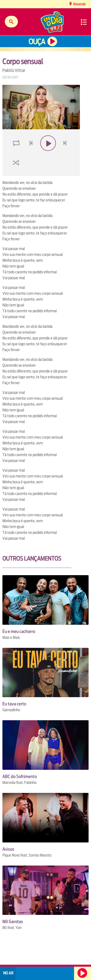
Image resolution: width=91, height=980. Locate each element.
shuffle (17, 174)
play (48, 155)
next (65, 155)
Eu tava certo (14, 704)
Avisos (8, 849)
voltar (30, 155)
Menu (84, 22)
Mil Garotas (13, 922)
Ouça (37, 42)
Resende (79, 4)
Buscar (11, 22)
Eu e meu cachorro (19, 631)
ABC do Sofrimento (20, 776)
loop (17, 155)
